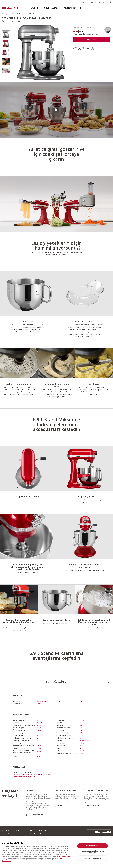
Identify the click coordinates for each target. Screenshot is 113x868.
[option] (6, 34)
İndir (60, 806)
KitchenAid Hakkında (97, 2)
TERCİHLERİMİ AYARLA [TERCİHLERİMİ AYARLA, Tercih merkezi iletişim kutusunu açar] (93, 859)
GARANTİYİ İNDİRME (36, 815)
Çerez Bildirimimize (63, 857)
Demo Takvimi (81, 2)
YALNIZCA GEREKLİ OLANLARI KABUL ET (93, 853)
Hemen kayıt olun (91, 806)
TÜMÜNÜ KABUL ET (92, 846)
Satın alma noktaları (36, 834)
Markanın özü (6, 834)
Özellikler (5, 21)
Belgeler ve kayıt (15, 21)
